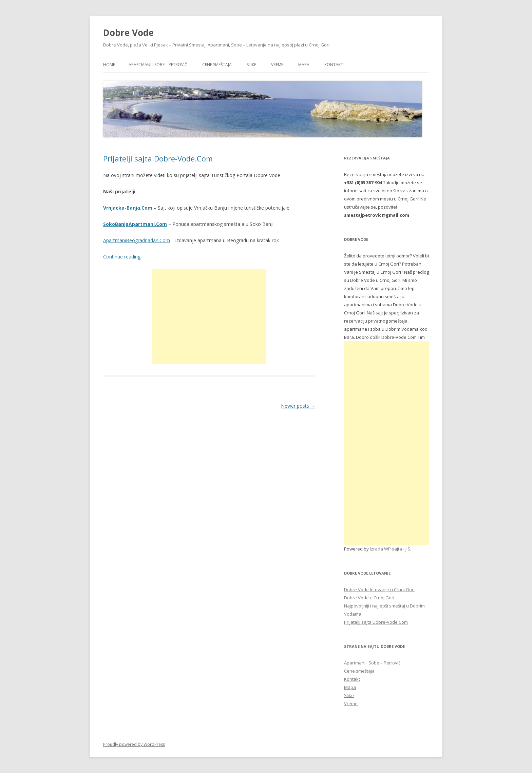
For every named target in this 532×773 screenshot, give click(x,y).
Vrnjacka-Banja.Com (128, 208)
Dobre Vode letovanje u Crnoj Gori (379, 590)
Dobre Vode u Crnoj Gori (369, 598)
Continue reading (125, 257)
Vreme (277, 65)
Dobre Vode (128, 33)
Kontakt (334, 65)
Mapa (304, 65)
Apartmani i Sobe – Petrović (158, 65)
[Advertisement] (209, 316)
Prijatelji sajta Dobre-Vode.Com (158, 158)
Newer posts (298, 406)
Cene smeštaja (217, 65)
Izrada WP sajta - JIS (390, 549)
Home (109, 65)
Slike (251, 65)
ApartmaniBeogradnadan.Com (137, 240)
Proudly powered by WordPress (134, 744)
